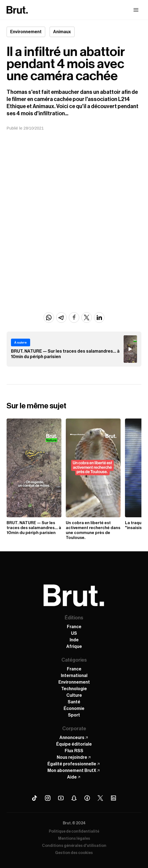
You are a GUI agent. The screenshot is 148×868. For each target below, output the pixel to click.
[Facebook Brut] (87, 798)
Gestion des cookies (74, 853)
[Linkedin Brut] (113, 798)
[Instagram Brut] (48, 798)
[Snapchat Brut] (74, 798)
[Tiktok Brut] (35, 798)
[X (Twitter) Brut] (100, 798)
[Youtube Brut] (61, 798)
